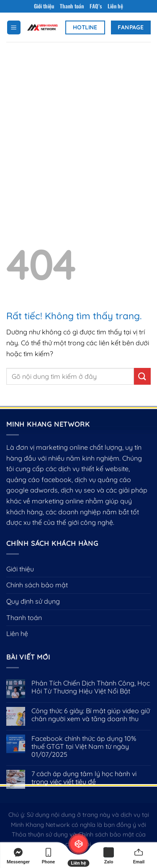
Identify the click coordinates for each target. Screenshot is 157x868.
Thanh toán (72, 6)
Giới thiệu (44, 6)
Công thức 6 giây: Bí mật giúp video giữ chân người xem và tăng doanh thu (91, 715)
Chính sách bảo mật (37, 585)
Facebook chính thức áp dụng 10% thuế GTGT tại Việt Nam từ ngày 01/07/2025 (84, 747)
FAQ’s (96, 6)
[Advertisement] (78, 125)
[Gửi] (142, 376)
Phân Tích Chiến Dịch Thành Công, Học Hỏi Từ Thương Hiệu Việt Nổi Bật (91, 687)
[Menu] (14, 27)
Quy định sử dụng (33, 601)
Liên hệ (115, 6)
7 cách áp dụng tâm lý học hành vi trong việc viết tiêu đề (84, 778)
